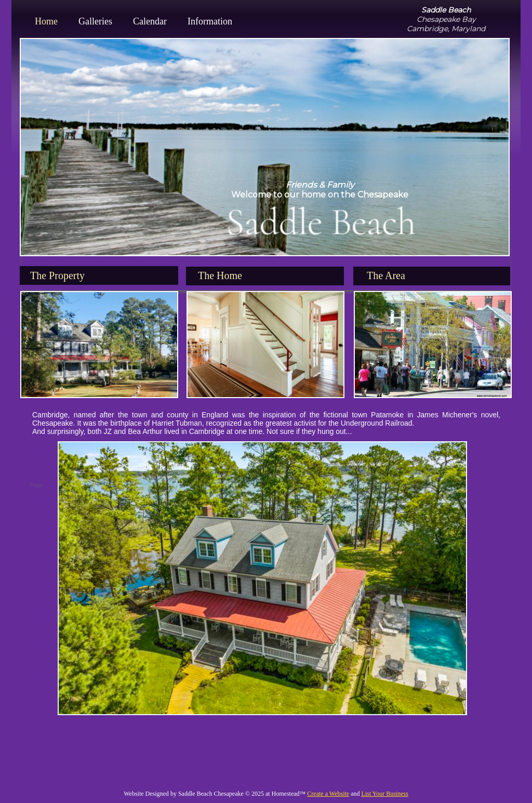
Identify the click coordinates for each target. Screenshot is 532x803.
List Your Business (384, 794)
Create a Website (328, 794)
